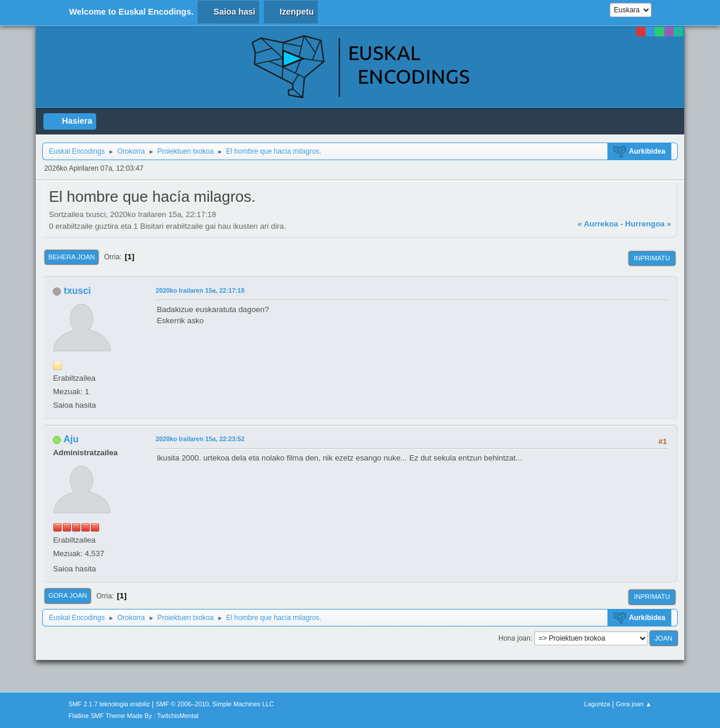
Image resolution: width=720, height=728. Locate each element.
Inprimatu (652, 258)
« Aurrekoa (598, 224)
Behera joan (71, 257)
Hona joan (514, 638)
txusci (77, 291)
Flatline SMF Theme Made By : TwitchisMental (134, 716)
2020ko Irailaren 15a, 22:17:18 (200, 290)
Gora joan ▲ (634, 704)
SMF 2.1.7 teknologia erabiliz (109, 704)
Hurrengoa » (648, 224)
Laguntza (597, 704)
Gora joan (67, 595)
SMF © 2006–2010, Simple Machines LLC (215, 704)
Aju (71, 439)
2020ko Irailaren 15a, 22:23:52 (200, 439)
